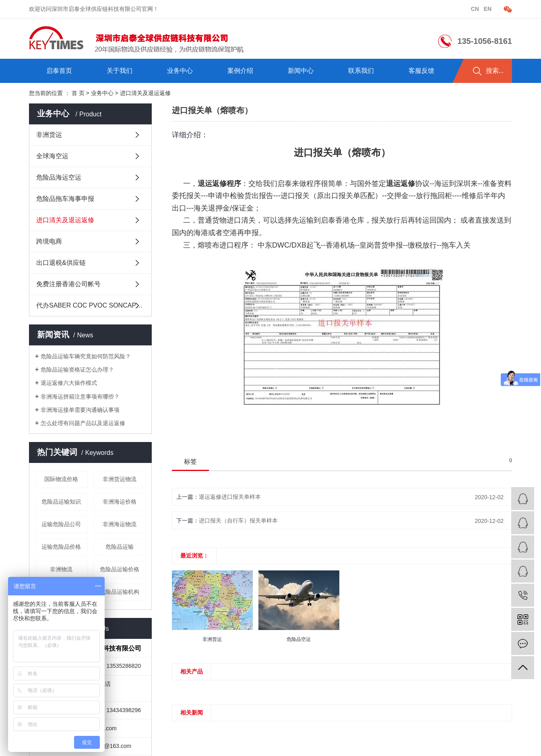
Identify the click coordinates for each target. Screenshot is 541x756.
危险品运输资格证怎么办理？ (77, 370)
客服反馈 (421, 71)
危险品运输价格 (120, 569)
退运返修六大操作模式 (69, 383)
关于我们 (120, 71)
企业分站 (350, 9)
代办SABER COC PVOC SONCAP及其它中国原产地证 (94, 305)
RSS (433, 9)
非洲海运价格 (120, 502)
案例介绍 (240, 71)
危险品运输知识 (61, 502)
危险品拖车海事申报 (65, 199)
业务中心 (180, 71)
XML (452, 9)
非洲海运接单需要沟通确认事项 (80, 410)
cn (476, 9)
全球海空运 (52, 156)
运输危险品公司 (61, 524)
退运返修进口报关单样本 (230, 497)
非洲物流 (61, 569)
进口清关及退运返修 (65, 220)
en (487, 9)
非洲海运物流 (120, 524)
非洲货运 (49, 135)
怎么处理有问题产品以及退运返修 (83, 423)
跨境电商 (49, 241)
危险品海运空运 (59, 177)
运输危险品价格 (61, 547)
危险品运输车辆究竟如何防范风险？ (86, 356)
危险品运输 (120, 547)
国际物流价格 (61, 479)
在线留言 (409, 9)
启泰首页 (59, 71)
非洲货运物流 (120, 479)
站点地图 (380, 9)
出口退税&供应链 (61, 263)
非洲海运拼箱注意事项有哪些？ (80, 397)
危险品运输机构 (120, 592)
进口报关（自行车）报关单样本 (238, 521)
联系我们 (361, 71)
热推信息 (320, 9)
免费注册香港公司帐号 (68, 284)
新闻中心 (301, 71)
